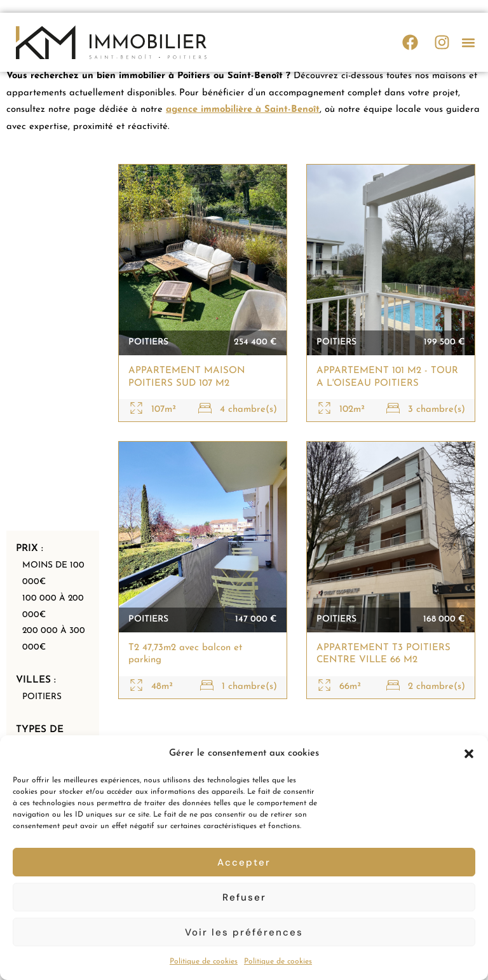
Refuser (244, 897)
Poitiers (42, 692)
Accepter (244, 862)
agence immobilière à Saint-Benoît (244, 111)
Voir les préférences (244, 932)
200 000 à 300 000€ (55, 633)
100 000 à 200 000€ (54, 599)
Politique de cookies (204, 962)
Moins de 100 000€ (55, 564)
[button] (469, 754)
